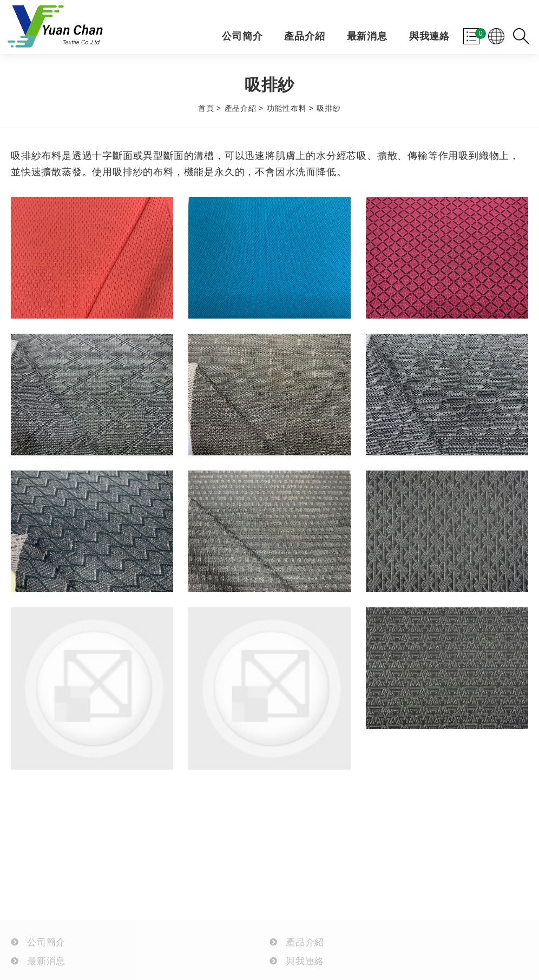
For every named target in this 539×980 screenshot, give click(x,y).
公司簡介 (242, 37)
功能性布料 (287, 108)
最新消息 (367, 37)
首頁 (206, 108)
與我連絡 (429, 37)
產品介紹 (304, 37)
